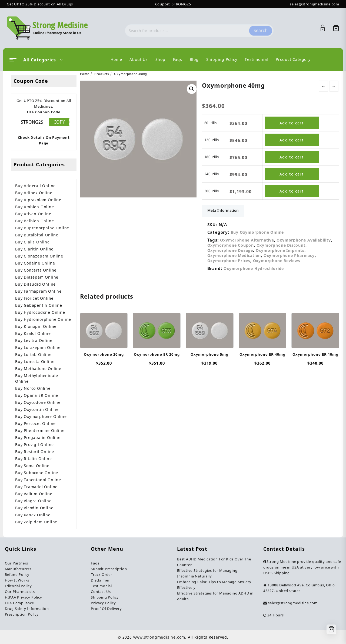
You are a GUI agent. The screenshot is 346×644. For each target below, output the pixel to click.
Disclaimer (100, 580)
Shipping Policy (105, 597)
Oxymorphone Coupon (231, 245)
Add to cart (292, 123)
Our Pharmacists (20, 592)
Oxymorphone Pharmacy (289, 255)
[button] (192, 89)
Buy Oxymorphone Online (257, 232)
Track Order (102, 574)
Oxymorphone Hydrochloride (254, 268)
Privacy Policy (103, 603)
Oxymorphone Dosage (230, 250)
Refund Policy (17, 574)
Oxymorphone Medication (234, 255)
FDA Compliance (19, 603)
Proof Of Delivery (106, 609)
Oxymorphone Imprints (280, 250)
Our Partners (17, 563)
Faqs (95, 563)
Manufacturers (18, 569)
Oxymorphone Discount (281, 245)
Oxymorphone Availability (304, 240)
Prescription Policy (22, 614)
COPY (59, 122)
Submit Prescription (109, 569)
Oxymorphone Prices (229, 261)
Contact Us (101, 592)
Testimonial (101, 586)
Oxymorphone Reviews (277, 261)
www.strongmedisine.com (159, 637)
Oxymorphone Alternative (247, 240)
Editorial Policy (18, 586)
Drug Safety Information (27, 609)
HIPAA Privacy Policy (24, 597)
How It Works (17, 580)
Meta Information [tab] (223, 210)
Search (261, 28)
